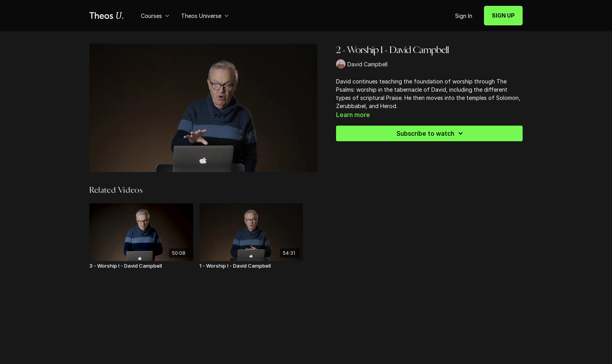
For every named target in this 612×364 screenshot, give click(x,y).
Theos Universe (205, 16)
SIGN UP (503, 15)
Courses (155, 16)
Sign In (464, 16)
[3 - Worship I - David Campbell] (141, 266)
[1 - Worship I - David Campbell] (251, 266)
